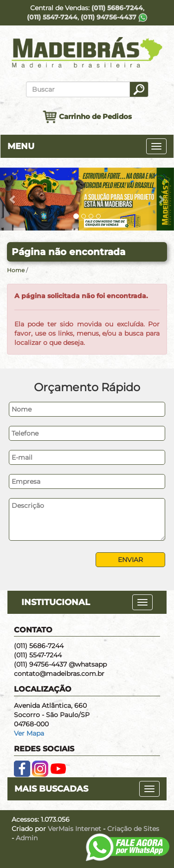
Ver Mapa (29, 733)
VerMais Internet (74, 829)
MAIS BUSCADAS (51, 789)
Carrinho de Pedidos (87, 117)
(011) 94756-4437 (114, 17)
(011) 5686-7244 (117, 8)
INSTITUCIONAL (56, 602)
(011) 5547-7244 (52, 17)
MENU (21, 146)
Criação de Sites (133, 829)
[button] (13, 199)
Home (16, 270)
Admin (27, 838)
